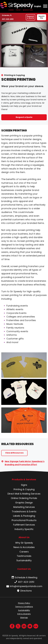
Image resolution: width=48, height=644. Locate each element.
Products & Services (24, 480)
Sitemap (24, 618)
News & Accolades (24, 547)
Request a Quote (31, 17)
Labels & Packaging (24, 516)
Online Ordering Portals (24, 498)
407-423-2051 (8, 19)
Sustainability (24, 560)
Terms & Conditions (24, 607)
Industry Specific (24, 529)
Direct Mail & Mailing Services (24, 494)
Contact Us (24, 569)
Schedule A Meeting (24, 578)
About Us (24, 537)
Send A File (41, 17)
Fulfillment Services (24, 525)
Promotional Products (24, 520)
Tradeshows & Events (24, 511)
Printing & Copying (15, 75)
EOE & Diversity (24, 614)
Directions (24, 591)
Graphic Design (24, 503)
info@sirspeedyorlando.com (24, 586)
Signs (24, 485)
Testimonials (24, 556)
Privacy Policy (24, 603)
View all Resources (14, 453)
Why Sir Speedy (24, 543)
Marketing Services (24, 507)
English (38, 6)
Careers (24, 552)
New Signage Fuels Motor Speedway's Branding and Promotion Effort (25, 463)
